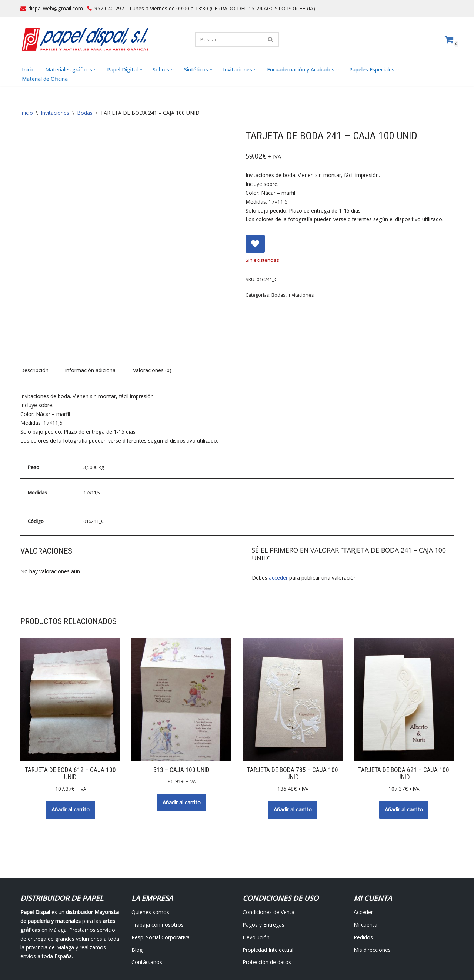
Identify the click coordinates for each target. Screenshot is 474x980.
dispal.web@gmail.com (55, 8)
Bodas (85, 113)
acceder (278, 538)
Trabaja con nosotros (158, 885)
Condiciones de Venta (268, 872)
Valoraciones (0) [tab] (152, 331)
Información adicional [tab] (91, 331)
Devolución (256, 897)
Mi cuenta (365, 885)
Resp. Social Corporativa (161, 897)
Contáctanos (147, 922)
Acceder (363, 872)
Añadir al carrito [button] (71, 770)
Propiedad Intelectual (268, 910)
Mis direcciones (372, 910)
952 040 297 (109, 8)
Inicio (28, 69)
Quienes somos (150, 872)
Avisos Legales (185, 956)
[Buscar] (229, 40)
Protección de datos (267, 922)
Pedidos (363, 897)
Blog (137, 910)
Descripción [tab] (34, 331)
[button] (95, 70)
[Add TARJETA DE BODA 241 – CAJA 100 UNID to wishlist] (255, 244)
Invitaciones (55, 113)
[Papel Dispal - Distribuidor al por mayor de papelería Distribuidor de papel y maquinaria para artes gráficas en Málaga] (85, 39)
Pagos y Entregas (263, 885)
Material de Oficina (45, 79)
